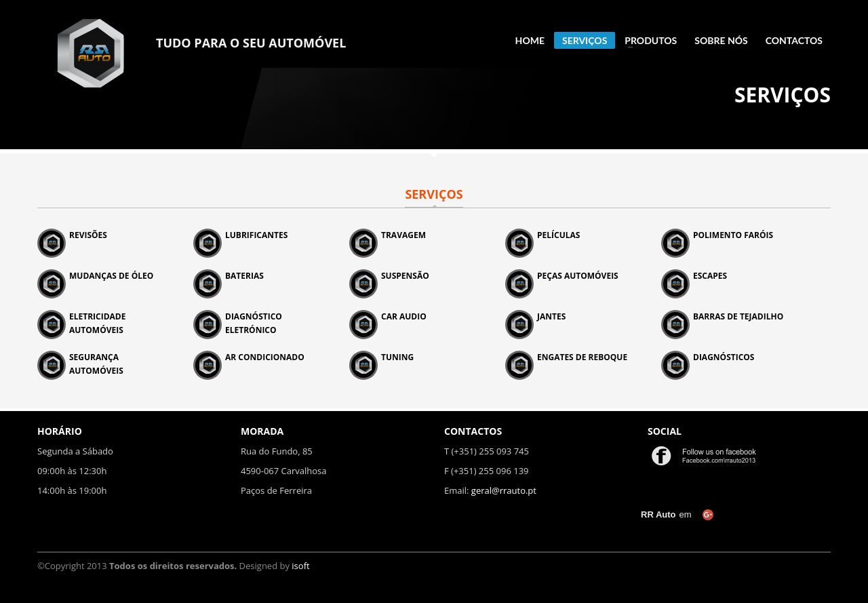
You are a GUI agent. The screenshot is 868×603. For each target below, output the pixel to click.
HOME (530, 41)
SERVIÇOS (585, 40)
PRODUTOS (647, 41)
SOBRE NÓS (721, 41)
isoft (300, 566)
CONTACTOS (794, 41)
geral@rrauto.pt (504, 490)
